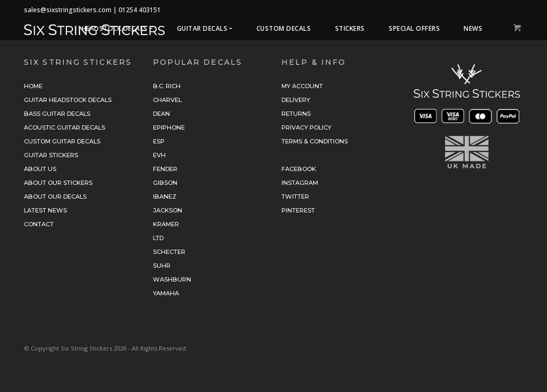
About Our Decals (55, 197)
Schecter (169, 252)
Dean (161, 114)
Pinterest (298, 210)
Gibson (165, 183)
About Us (40, 169)
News (473, 28)
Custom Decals (284, 28)
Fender (165, 169)
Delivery (296, 100)
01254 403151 (140, 10)
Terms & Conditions (315, 141)
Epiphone (169, 127)
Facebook (299, 169)
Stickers (350, 28)
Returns (296, 114)
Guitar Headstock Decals (68, 100)
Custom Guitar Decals (62, 141)
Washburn (172, 279)
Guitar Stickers (51, 155)
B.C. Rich (167, 86)
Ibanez (165, 197)
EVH (159, 155)
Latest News (45, 210)
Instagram (300, 183)
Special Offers (414, 28)
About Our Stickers (58, 183)
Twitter (295, 197)
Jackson (168, 210)
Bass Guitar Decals (57, 114)
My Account (302, 86)
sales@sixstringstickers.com (68, 10)
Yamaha (166, 293)
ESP (159, 141)
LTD (158, 238)
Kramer (166, 224)
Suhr (162, 266)
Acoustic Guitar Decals (65, 127)
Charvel (167, 100)
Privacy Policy (306, 127)
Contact (39, 224)
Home (33, 86)
